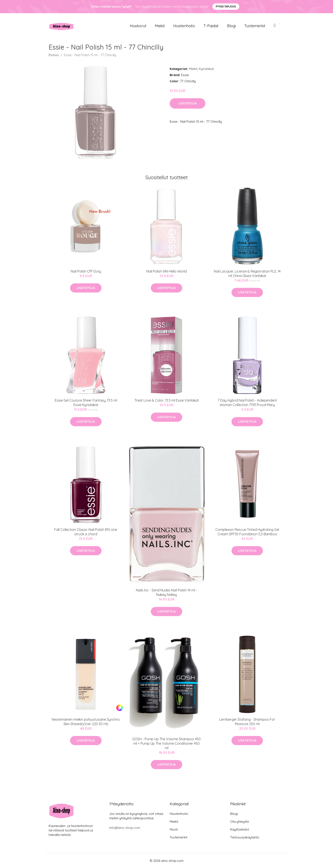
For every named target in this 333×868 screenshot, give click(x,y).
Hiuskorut (138, 26)
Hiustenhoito (184, 26)
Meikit (160, 26)
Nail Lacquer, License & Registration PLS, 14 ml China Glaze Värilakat (247, 273)
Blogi (231, 26)
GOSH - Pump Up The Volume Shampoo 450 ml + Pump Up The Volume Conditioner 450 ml (166, 743)
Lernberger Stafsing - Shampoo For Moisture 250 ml (247, 722)
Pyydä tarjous (226, 6)
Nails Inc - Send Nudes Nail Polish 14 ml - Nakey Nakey (166, 592)
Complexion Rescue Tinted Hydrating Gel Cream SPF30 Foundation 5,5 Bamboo (247, 532)
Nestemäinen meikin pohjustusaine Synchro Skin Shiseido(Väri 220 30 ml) (86, 722)
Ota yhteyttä (239, 822)
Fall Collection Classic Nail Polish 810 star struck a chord (86, 532)
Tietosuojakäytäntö (245, 837)
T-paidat (211, 26)
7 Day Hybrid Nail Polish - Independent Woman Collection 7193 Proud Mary (247, 403)
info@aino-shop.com (125, 828)
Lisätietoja (188, 103)
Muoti (174, 829)
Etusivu (54, 55)
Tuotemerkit (255, 26)
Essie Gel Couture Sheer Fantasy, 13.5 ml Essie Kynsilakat (86, 403)
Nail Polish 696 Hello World (166, 271)
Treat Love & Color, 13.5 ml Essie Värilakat (167, 400)
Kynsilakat (206, 69)
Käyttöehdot (240, 829)
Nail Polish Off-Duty (86, 271)
